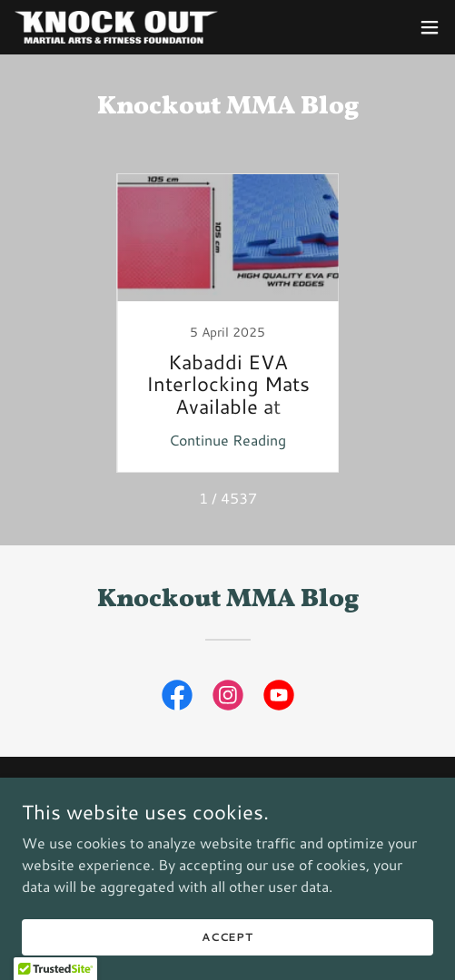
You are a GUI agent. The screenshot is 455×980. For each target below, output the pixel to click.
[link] (116, 27)
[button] (430, 27)
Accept (227, 937)
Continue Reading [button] (227, 440)
